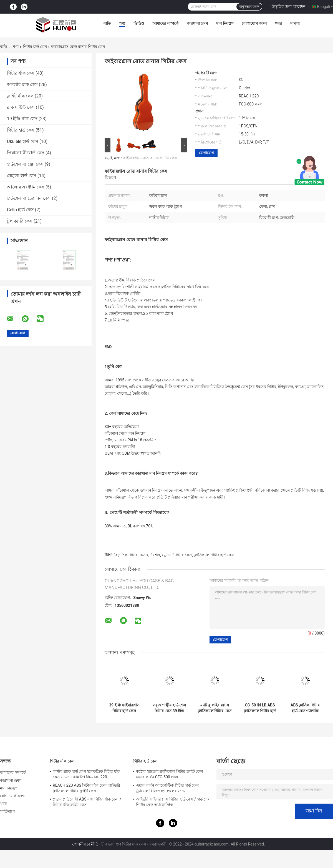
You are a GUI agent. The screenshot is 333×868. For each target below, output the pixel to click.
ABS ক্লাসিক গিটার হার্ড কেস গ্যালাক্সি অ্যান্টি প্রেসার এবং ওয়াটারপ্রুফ (305, 708)
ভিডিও (139, 23)
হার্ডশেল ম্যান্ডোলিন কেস (29, 198)
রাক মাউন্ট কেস (21, 107)
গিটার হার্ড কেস (35, 47)
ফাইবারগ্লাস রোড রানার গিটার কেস (150, 158)
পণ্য (122, 23)
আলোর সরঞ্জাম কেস (26, 187)
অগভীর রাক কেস (22, 85)
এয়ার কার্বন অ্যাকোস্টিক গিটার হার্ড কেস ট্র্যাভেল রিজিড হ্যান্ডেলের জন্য (167, 788)
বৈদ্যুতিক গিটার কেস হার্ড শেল (137, 555)
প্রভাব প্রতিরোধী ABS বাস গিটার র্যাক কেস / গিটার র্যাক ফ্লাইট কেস (87, 802)
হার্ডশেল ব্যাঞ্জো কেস (25, 164)
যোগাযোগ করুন (254, 23)
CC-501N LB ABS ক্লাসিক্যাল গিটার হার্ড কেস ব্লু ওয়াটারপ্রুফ (260, 708)
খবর (278, 23)
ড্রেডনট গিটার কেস (177, 555)
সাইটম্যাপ (8, 811)
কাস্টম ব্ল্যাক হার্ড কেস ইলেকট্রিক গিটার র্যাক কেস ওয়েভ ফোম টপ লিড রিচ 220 (86, 774)
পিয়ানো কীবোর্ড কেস (26, 153)
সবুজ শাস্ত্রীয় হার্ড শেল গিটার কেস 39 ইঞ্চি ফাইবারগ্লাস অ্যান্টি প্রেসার (169, 708)
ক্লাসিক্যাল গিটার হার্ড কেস (214, 555)
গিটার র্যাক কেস (21, 73)
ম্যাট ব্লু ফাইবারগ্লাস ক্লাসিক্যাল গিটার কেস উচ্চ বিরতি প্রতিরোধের (215, 708)
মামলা (295, 23)
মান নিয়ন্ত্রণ (225, 23)
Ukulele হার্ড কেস (23, 141)
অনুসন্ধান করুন (249, 7)
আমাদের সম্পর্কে (165, 23)
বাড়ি (107, 23)
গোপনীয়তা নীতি (85, 844)
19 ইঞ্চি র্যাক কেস (22, 119)
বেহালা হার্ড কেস (22, 176)
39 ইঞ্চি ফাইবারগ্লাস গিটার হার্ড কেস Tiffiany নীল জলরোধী (124, 708)
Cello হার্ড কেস (20, 210)
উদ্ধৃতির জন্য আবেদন (288, 6)
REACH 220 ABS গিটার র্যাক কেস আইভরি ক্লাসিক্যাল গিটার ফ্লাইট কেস (86, 788)
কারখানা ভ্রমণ (197, 23)
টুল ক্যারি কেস (20, 221)
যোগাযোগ (206, 153)
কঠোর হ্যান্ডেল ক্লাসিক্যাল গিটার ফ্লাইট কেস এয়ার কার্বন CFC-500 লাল (169, 774)
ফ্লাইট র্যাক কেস (20, 96)
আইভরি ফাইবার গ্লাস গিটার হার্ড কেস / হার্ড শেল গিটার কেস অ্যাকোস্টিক (173, 802)
